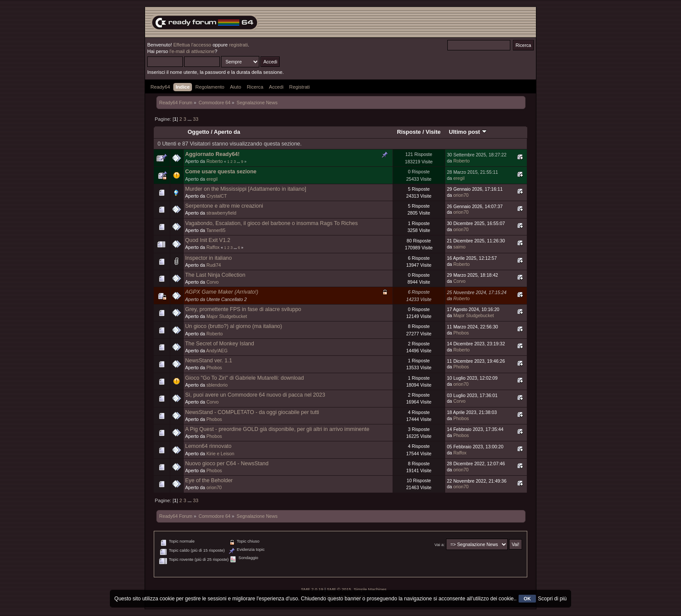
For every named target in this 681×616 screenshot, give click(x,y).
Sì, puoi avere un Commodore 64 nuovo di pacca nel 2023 (255, 395)
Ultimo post (468, 132)
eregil (212, 179)
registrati (238, 45)
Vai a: (440, 545)
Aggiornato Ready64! (212, 154)
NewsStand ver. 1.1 (208, 361)
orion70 (461, 195)
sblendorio (217, 385)
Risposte (409, 132)
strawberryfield (221, 213)
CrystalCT (217, 196)
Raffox (213, 247)
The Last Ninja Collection (215, 275)
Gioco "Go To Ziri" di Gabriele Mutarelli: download (244, 378)
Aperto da (227, 132)
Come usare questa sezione (221, 172)
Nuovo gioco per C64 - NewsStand (227, 464)
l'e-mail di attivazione (192, 51)
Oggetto (198, 132)
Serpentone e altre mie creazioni (224, 206)
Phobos (461, 333)
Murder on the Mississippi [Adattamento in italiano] (246, 189)
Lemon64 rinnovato (208, 446)
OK (527, 599)
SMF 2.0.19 (312, 589)
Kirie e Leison (220, 454)
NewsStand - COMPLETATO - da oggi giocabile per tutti (252, 412)
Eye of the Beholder (209, 480)
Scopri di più (552, 599)
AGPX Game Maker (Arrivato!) (221, 292)
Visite (433, 132)
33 (195, 119)
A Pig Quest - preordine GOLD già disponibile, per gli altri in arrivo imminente (277, 429)
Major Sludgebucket (227, 316)
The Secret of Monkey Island (220, 344)
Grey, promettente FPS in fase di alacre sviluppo (243, 309)
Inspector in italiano (208, 258)
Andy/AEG (217, 351)
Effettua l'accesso (192, 45)
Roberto (215, 161)
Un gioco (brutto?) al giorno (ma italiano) (233, 326)
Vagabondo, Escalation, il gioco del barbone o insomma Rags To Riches (271, 223)
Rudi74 (214, 265)
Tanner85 (216, 230)
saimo (460, 247)
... (190, 119)
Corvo (212, 282)
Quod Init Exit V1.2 (208, 240)
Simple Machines (370, 589)
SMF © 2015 (339, 589)
